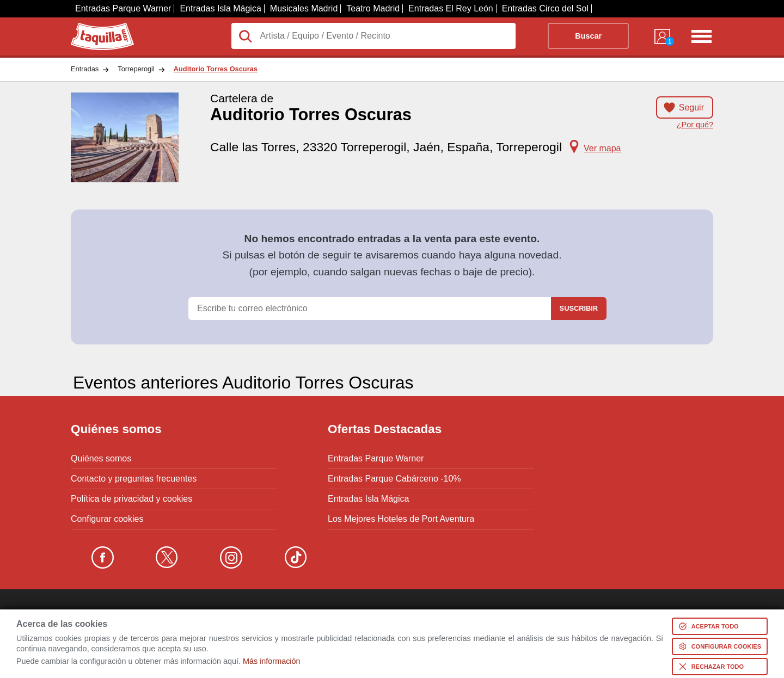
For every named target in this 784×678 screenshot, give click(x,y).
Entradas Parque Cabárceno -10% (394, 479)
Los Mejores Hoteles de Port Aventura (401, 519)
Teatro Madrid (373, 8)
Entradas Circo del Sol (545, 8)
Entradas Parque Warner (123, 8)
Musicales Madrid (304, 8)
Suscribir (579, 308)
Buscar (588, 36)
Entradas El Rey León (451, 8)
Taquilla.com (95, 27)
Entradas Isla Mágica (220, 8)
